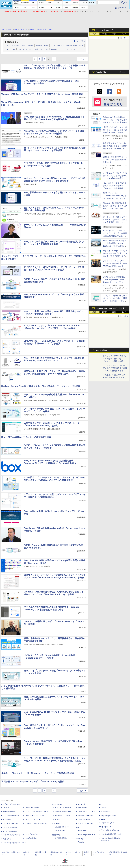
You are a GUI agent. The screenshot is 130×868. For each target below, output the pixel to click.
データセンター (72, 46)
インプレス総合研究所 (11, 816)
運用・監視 (16, 46)
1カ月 (124, 34)
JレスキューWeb (84, 820)
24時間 (104, 34)
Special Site (101, 72)
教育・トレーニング (42, 49)
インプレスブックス (33, 834)
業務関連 (54, 49)
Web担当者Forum (10, 812)
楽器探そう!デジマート (63, 812)
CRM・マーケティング (25, 49)
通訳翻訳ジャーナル (85, 816)
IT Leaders (7, 820)
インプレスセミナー (33, 820)
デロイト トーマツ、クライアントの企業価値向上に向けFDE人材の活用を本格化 (115, 263)
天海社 (104, 808)
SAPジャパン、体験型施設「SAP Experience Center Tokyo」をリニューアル (114, 280)
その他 (81, 46)
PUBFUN (102, 820)
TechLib (81, 842)
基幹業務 (39, 46)
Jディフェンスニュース (87, 812)
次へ (84, 59)
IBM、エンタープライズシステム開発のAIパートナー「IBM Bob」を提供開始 (115, 186)
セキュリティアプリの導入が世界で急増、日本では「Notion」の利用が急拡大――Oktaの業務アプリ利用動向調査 (115, 361)
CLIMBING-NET (61, 831)
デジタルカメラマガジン (12, 835)
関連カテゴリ (13, 42)
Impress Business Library (35, 816)
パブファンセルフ (108, 823)
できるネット (8, 839)
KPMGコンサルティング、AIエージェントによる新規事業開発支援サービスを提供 (115, 130)
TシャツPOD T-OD (62, 816)
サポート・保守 (10, 49)
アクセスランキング (104, 30)
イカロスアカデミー (85, 824)
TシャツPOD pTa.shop (110, 830)
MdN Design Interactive (87, 835)
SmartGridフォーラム (33, 808)
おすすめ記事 (101, 350)
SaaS (24, 46)
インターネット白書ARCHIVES (15, 843)
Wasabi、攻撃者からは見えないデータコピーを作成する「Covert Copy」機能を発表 (42, 94)
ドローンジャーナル (10, 824)
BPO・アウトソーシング (67, 49)
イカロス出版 (80, 804)
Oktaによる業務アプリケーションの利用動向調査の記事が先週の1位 (115, 160)
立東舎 (57, 820)
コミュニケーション (58, 46)
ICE (100, 804)
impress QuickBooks (109, 816)
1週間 (114, 34)
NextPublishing (31, 838)
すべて (7, 46)
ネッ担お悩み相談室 (10, 828)
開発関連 (31, 46)
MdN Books (82, 831)
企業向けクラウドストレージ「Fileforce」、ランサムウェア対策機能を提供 (38, 773)
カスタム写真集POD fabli (111, 834)
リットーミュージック (63, 808)
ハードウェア (95, 11)
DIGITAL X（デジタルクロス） (37, 824)
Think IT (6, 808)
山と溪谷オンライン (62, 827)
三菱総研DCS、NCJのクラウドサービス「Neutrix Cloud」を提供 (33, 782)
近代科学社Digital (61, 838)
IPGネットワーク (105, 827)
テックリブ (80, 839)
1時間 (95, 34)
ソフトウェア (108, 11)
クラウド (83, 11)
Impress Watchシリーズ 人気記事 (110, 308)
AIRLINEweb (83, 808)
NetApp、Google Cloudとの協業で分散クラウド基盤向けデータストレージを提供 (41, 386)
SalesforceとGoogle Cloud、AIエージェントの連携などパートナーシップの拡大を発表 (115, 120)
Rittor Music (57, 804)
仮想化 (46, 46)
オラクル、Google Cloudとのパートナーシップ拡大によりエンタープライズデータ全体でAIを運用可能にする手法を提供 (115, 256)
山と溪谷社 (56, 824)
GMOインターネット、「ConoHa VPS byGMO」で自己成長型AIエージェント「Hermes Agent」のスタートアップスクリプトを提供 (115, 198)
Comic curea (106, 812)
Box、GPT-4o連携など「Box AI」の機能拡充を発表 (26, 437)
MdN (77, 828)
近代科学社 (56, 835)
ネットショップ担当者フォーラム (38, 812)
